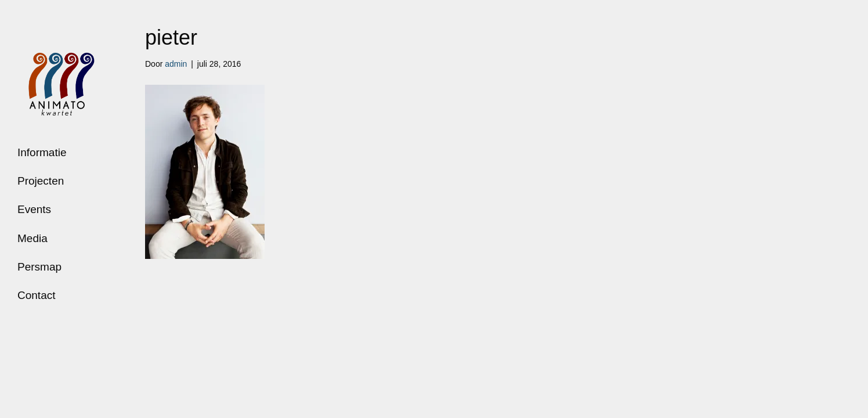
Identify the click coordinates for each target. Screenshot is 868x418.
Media (32, 238)
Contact (36, 295)
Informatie (42, 152)
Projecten (41, 181)
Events (34, 209)
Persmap (39, 267)
